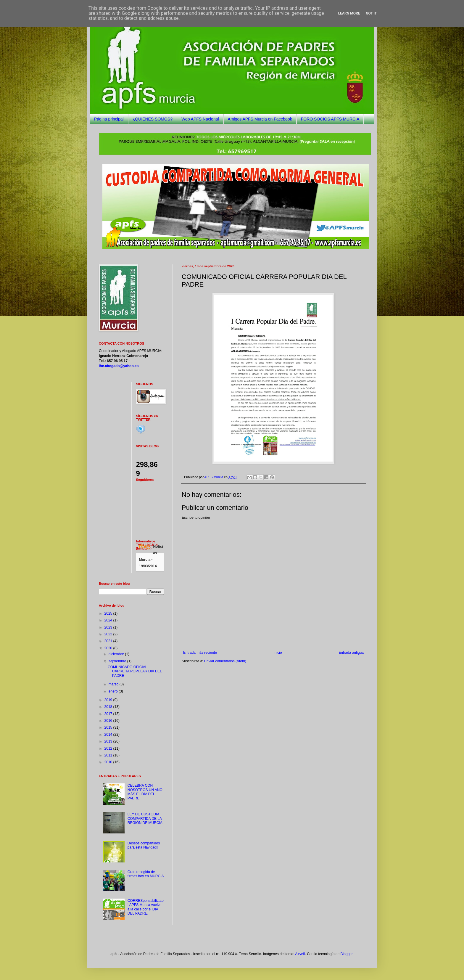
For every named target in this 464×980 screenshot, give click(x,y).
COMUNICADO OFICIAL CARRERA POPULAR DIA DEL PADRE (135, 671)
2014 (109, 735)
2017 (109, 714)
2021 (109, 641)
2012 (109, 748)
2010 (109, 762)
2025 (109, 613)
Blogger (347, 954)
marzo (114, 684)
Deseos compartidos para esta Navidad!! (144, 845)
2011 (109, 755)
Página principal (109, 119)
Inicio (278, 653)
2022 (109, 634)
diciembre (117, 654)
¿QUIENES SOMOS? (153, 119)
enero (114, 691)
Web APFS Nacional (200, 119)
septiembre (118, 661)
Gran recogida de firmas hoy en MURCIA (146, 874)
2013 (109, 741)
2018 (109, 707)
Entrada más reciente (200, 653)
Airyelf (300, 954)
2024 (109, 620)
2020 (109, 648)
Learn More (349, 13)
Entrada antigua (351, 653)
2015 (109, 727)
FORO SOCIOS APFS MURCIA (330, 119)
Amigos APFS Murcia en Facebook (260, 119)
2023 (109, 627)
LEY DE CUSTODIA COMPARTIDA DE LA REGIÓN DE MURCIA (145, 818)
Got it (371, 13)
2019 (109, 700)
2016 (109, 721)
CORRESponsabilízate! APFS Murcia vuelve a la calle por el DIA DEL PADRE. (146, 907)
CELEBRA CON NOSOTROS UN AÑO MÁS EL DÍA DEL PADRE (145, 792)
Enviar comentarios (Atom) (225, 661)
